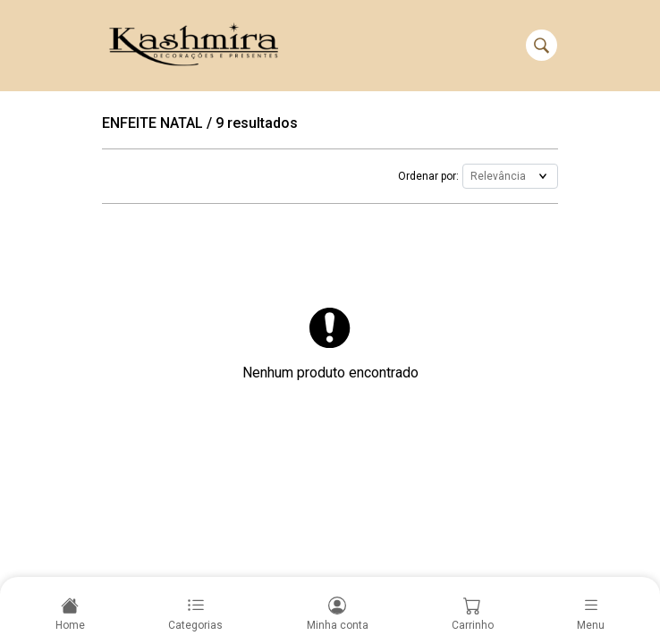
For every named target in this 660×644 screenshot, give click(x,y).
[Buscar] (542, 45)
